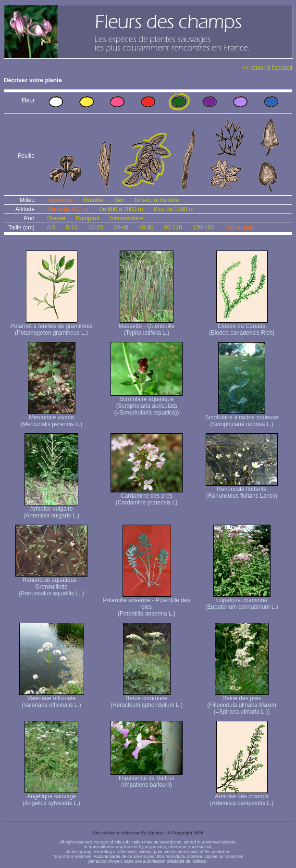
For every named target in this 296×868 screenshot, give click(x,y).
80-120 (173, 227)
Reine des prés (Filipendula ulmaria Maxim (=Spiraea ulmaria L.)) (241, 702)
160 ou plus (239, 227)
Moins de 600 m (68, 209)
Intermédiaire (127, 218)
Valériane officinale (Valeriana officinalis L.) (52, 699)
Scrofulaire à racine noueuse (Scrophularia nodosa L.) (242, 418)
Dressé (56, 218)
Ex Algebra (153, 833)
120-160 (203, 227)
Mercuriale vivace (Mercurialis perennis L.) (52, 418)
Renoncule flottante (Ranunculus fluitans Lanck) (242, 490)
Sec (119, 200)
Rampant (88, 218)
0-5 (51, 227)
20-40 (121, 227)
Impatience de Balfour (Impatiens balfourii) (147, 779)
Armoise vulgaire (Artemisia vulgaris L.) (51, 509)
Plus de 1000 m (173, 209)
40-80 (146, 227)
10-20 (95, 227)
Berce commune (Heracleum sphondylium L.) (147, 699)
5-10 (72, 227)
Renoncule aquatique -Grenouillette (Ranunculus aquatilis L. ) (51, 584)
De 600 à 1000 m (121, 209)
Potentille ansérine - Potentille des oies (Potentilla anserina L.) (146, 604)
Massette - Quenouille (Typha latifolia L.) (147, 327)
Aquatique (60, 200)
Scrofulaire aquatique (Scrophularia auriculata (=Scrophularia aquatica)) (147, 403)
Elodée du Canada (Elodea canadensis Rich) (242, 327)
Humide (93, 200)
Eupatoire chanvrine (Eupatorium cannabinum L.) (241, 601)
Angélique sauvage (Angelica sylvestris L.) (51, 797)
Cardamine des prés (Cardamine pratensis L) (147, 497)
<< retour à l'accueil (267, 68)
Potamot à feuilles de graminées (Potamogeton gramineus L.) (51, 327)
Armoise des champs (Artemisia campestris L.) (242, 797)
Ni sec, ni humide (157, 200)
